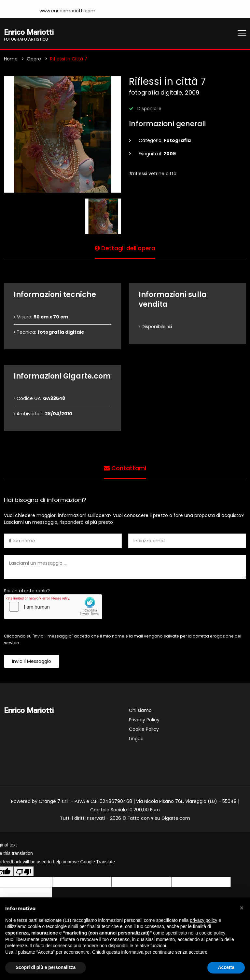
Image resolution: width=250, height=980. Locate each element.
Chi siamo (140, 710)
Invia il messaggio (32, 661)
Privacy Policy (144, 720)
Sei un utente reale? (27, 591)
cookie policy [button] (212, 933)
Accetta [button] (226, 967)
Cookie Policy (144, 729)
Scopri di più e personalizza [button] (46, 967)
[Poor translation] (24, 871)
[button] (242, 908)
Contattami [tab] (125, 468)
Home (11, 59)
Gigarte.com (176, 818)
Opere (34, 59)
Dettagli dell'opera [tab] (125, 248)
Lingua (136, 739)
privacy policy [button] (203, 920)
